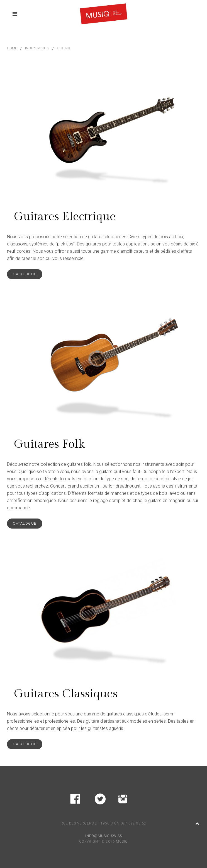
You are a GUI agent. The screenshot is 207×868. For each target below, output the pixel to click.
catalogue (25, 274)
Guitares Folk (49, 444)
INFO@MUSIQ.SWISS (104, 836)
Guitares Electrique (65, 217)
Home (12, 48)
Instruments (37, 48)
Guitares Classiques (66, 694)
